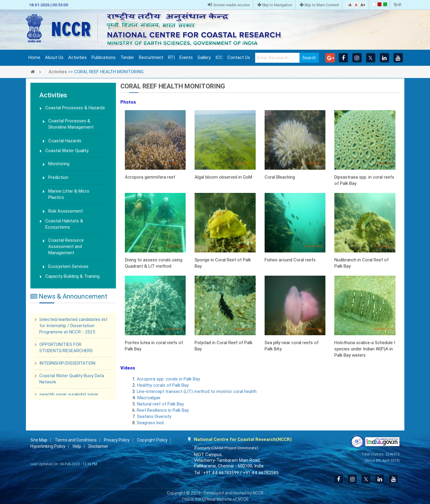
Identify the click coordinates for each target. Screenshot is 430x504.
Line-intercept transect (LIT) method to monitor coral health (197, 391)
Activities (77, 57)
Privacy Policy (117, 440)
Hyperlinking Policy (48, 446)
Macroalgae (148, 398)
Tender (127, 57)
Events (186, 57)
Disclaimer (98, 446)
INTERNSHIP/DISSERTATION (67, 364)
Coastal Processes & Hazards (75, 108)
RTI (171, 57)
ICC (219, 57)
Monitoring (59, 164)
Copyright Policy (152, 440)
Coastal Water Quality (67, 151)
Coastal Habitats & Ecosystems (64, 224)
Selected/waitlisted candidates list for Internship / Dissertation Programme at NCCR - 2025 (73, 326)
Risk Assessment (66, 211)
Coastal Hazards (65, 141)
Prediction (58, 177)
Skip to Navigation (275, 5)
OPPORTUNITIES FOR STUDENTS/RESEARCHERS (66, 348)
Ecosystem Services (68, 266)
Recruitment (151, 57)
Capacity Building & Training (72, 276)
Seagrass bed (150, 423)
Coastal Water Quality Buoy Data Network (72, 379)
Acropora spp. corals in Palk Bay (168, 379)
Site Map (39, 440)
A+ (363, 5)
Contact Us (239, 57)
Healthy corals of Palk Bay (163, 385)
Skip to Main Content (319, 5)
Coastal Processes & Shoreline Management (71, 124)
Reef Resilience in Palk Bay (163, 410)
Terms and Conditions (76, 440)
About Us (54, 57)
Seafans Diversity (154, 416)
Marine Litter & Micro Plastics (69, 194)
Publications (104, 57)
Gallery (204, 57)
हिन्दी (398, 5)
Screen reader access (229, 5)
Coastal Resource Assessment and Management (66, 246)
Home (34, 57)
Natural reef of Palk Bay (160, 404)
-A (349, 5)
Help (77, 446)
